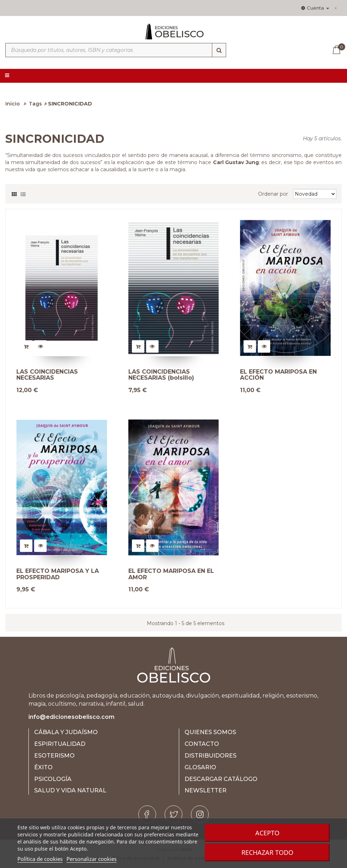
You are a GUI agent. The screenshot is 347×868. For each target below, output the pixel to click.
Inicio (13, 104)
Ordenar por (273, 194)
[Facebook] (147, 814)
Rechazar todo (267, 852)
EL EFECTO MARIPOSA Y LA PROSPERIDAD (58, 574)
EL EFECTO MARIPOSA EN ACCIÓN (278, 375)
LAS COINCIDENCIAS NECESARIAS (47, 375)
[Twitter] (173, 814)
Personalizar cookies (92, 859)
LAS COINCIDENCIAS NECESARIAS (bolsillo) (161, 375)
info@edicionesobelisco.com (71, 717)
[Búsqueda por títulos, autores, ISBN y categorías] (116, 50)
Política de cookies (40, 859)
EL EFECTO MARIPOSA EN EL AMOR (171, 574)
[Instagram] (200, 814)
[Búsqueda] (219, 50)
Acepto (267, 833)
